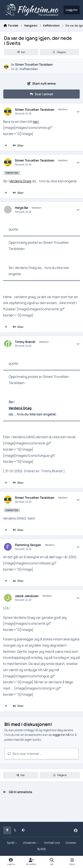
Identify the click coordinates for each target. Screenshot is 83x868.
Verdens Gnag (20, 181)
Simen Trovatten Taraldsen (34, 64)
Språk (12, 843)
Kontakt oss (52, 843)
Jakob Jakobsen (27, 596)
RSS (42, 849)
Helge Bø (21, 208)
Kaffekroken (29, 69)
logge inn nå (61, 735)
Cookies (71, 843)
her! (36, 122)
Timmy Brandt (25, 342)
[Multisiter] (6, 146)
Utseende (31, 843)
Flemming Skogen (28, 545)
